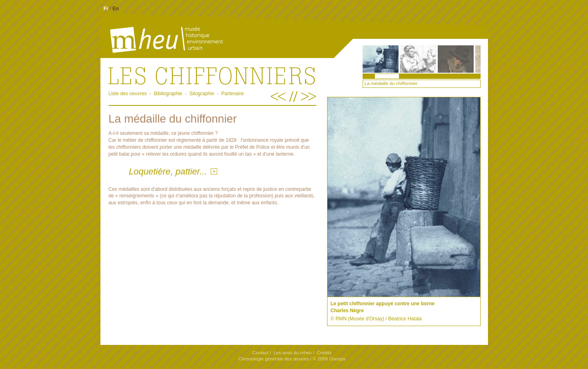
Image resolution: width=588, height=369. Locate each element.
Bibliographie (168, 94)
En (116, 9)
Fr (106, 9)
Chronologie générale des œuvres (274, 359)
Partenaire (233, 94)
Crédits (324, 353)
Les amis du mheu (293, 353)
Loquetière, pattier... (168, 171)
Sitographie (202, 94)
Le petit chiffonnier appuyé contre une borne (383, 304)
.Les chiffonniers (213, 75)
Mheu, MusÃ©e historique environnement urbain (153, 40)
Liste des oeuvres (128, 94)
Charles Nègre (347, 311)
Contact (260, 353)
